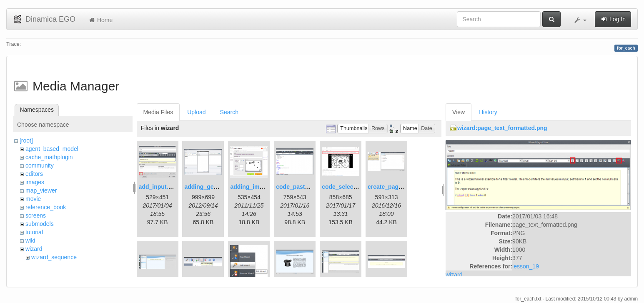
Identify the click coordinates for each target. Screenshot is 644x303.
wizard (34, 249)
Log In (613, 19)
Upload (196, 112)
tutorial (34, 232)
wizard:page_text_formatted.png (502, 128)
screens (36, 215)
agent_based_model (52, 149)
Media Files (158, 112)
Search (229, 112)
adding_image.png (256, 187)
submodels (40, 224)
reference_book (46, 207)
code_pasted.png (300, 187)
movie (33, 199)
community (40, 165)
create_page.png (391, 187)
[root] (26, 140)
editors (34, 174)
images (35, 182)
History (488, 112)
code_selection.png (349, 187)
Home (100, 20)
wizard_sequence (54, 257)
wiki (30, 240)
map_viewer (41, 190)
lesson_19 (526, 266)
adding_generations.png (218, 187)
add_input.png (159, 187)
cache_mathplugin (49, 157)
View (459, 112)
